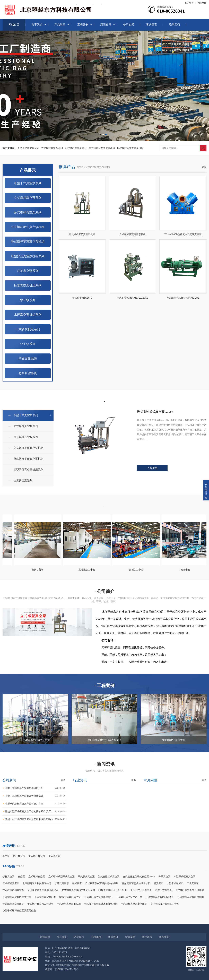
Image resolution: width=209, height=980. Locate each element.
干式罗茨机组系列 (28, 337)
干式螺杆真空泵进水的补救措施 (101, 904)
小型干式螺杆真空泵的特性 (165, 904)
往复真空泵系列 (28, 278)
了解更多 (152, 471)
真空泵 (6, 856)
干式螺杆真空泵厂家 (45, 897)
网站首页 (14, 25)
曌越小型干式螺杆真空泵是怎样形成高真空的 (35, 821)
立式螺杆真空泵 (37, 877)
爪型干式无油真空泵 (141, 890)
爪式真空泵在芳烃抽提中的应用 (102, 883)
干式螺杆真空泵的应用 (69, 904)
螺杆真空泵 (19, 856)
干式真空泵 (54, 856)
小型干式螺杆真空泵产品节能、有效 (35, 805)
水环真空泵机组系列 (28, 322)
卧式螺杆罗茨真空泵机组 (130, 148)
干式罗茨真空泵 (86, 877)
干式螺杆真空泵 (37, 856)
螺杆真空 (77, 883)
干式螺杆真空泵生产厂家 (129, 897)
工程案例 (83, 25)
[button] (103, 134)
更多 (204, 174)
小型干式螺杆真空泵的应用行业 (19, 910)
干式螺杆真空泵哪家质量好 (98, 897)
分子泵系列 (28, 351)
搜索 (203, 148)
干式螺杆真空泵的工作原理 (189, 890)
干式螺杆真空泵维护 (13, 904)
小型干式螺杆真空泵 (185, 877)
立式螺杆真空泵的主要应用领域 (78, 890)
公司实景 (129, 25)
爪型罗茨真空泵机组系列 (28, 264)
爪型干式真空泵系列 (28, 148)
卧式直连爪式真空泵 (109, 877)
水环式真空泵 (62, 883)
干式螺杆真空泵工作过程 (40, 904)
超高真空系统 (28, 381)
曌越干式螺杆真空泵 (70, 897)
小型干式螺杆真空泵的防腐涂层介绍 (35, 790)
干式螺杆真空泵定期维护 (134, 904)
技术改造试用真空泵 (13, 890)
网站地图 (202, 3)
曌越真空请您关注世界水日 (136, 883)
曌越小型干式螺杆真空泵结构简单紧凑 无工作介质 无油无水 (35, 813)
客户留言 (189, 3)
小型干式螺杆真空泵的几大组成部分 (35, 797)
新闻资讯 (106, 25)
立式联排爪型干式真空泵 (62, 877)
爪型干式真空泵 (163, 890)
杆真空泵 (159, 883)
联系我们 (175, 25)
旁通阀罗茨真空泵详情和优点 (43, 890)
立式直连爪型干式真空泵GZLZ (139, 877)
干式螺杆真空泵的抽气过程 (17, 897)
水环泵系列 (28, 308)
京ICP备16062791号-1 (66, 969)
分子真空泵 (164, 877)
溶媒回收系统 (28, 366)
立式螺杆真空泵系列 (52, 148)
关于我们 (37, 25)
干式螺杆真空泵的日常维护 (160, 897)
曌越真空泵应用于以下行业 (113, 890)
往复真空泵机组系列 (28, 293)
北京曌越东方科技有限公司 (37, 883)
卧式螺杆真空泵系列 (76, 148)
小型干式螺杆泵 (175, 883)
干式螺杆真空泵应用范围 (191, 897)
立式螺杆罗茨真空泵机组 (102, 148)
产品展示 (60, 25)
